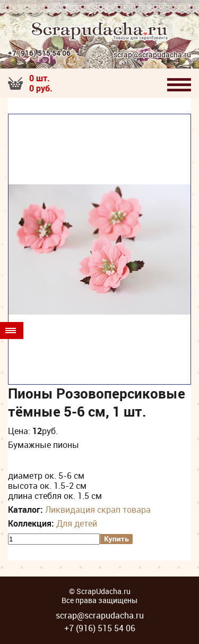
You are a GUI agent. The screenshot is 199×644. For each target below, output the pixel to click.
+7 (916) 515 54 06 (39, 53)
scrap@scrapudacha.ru (152, 55)
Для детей (77, 523)
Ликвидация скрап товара (98, 510)
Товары (11, 331)
